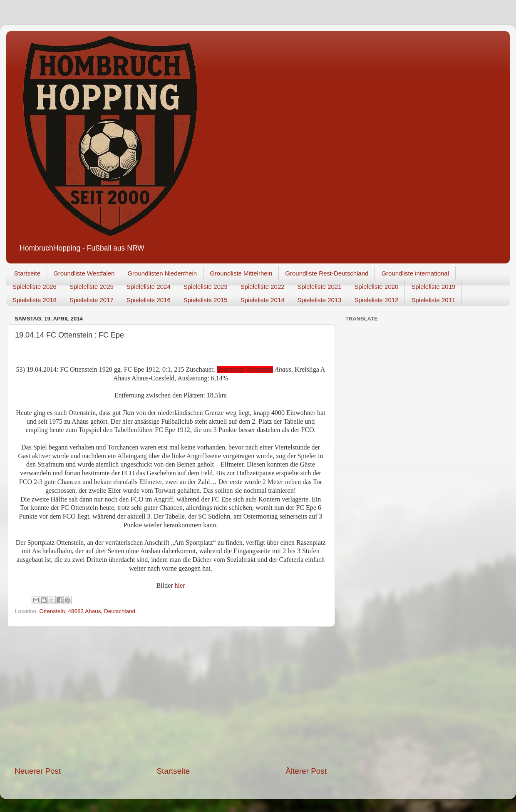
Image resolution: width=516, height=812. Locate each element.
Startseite (27, 273)
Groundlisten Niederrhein (162, 273)
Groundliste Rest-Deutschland (327, 273)
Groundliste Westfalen (84, 273)
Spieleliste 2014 (263, 300)
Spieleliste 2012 (377, 300)
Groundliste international (415, 273)
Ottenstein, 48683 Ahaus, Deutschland (87, 611)
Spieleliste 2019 (433, 287)
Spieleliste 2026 (35, 287)
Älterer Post (306, 771)
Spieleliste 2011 (433, 300)
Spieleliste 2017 (92, 300)
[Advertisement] (171, 696)
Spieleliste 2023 (206, 287)
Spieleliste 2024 (149, 287)
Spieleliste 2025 (92, 287)
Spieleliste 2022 (263, 287)
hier (180, 585)
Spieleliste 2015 (206, 300)
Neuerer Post (38, 771)
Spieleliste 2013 (320, 300)
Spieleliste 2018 (35, 300)
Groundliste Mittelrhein (241, 273)
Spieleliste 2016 (149, 300)
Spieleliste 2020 (377, 287)
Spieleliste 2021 (320, 287)
